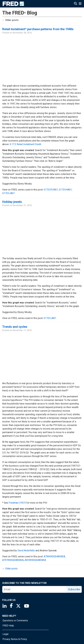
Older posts (10, 20)
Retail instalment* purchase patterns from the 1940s (38, 29)
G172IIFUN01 (51, 190)
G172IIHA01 (65, 190)
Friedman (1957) (17, 503)
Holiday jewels (12, 202)
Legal (5, 634)
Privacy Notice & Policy (15, 639)
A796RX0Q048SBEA (54, 556)
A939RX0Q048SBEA (35, 560)
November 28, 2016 (22, 33)
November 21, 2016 (22, 205)
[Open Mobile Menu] (80, 4)
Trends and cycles (15, 327)
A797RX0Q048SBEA (13, 560)
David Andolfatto (26, 550)
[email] (35, 589)
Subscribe (74, 589)
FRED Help (8, 626)
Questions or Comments (15, 620)
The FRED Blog (20, 13)
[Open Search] (75, 4)
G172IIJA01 (9, 193)
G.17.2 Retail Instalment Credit (25, 144)
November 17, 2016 (22, 330)
